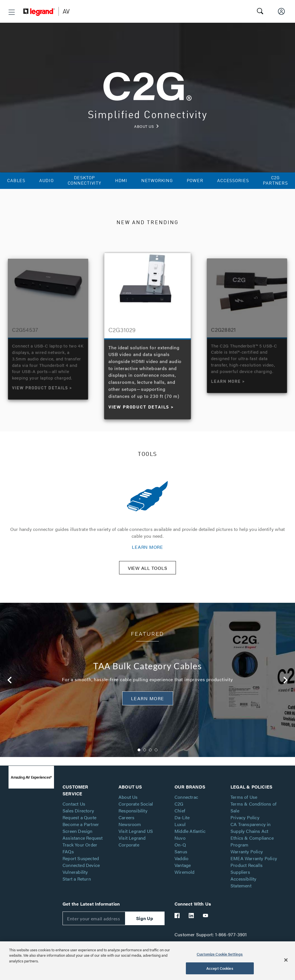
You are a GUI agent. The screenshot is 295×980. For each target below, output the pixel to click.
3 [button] (150, 758)
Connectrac (186, 805)
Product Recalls (247, 873)
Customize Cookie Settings (220, 954)
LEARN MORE (147, 547)
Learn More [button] (148, 707)
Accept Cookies (220, 968)
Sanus (181, 860)
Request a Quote (79, 826)
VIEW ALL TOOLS (148, 576)
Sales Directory (78, 819)
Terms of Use (244, 805)
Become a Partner (81, 832)
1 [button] (139, 758)
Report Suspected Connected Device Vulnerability (81, 873)
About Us (128, 805)
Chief (180, 819)
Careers (126, 826)
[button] (12, 12)
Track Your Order (80, 853)
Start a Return (77, 887)
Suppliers (240, 880)
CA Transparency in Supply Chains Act (251, 836)
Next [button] (287, 408)
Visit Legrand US (136, 839)
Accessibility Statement (244, 890)
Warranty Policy (247, 860)
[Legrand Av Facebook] (177, 924)
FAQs (68, 860)
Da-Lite (182, 826)
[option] (148, 335)
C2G (179, 812)
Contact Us (74, 812)
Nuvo (180, 846)
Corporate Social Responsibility (136, 815)
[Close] (286, 960)
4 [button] (156, 758)
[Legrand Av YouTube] (206, 924)
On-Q (180, 853)
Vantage (183, 873)
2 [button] (145, 758)
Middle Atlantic (190, 839)
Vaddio (181, 867)
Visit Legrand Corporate (132, 849)
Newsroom (130, 832)
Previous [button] (8, 408)
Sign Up (145, 926)
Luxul (180, 832)
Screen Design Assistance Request (83, 843)
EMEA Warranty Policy (254, 867)
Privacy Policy (245, 826)
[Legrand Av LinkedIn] (192, 924)
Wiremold (185, 880)
